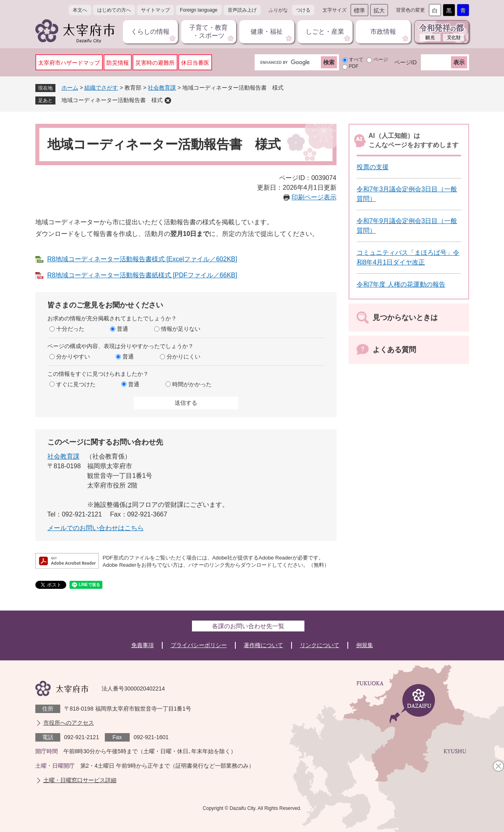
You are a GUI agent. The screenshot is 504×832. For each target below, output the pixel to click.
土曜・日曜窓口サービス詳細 (80, 780)
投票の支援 (373, 167)
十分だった (70, 329)
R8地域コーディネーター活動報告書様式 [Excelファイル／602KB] (142, 259)
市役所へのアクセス (69, 723)
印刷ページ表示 (314, 197)
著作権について (263, 645)
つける (303, 10)
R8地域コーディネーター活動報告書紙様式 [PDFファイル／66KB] (142, 275)
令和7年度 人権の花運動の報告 (401, 284)
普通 (122, 329)
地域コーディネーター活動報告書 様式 (112, 100)
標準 (359, 10)
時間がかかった (192, 384)
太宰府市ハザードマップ (69, 63)
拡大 (379, 10)
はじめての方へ (114, 10)
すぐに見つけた (76, 384)
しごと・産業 (325, 32)
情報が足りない (181, 329)
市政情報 (383, 32)
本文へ (80, 10)
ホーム (70, 88)
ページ (381, 59)
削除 (168, 100)
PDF (354, 66)
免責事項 (143, 645)
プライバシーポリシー (199, 645)
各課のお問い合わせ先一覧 (248, 626)
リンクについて (320, 645)
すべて (356, 59)
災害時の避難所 (155, 63)
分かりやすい (73, 357)
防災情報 (118, 63)
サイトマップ (155, 10)
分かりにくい (184, 357)
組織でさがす (101, 88)
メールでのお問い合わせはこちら (96, 528)
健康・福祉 (267, 32)
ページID (406, 62)
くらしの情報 (150, 32)
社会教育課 (162, 88)
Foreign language (199, 10)
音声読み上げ (242, 10)
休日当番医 (195, 63)
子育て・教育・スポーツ (208, 32)
